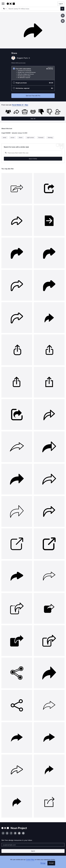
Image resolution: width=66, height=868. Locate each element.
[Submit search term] (62, 9)
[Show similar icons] (63, 21)
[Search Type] (5, 9)
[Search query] (33, 153)
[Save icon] (63, 16)
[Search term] (34, 9)
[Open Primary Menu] (3, 4)
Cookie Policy (30, 860)
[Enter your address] (33, 845)
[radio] (33, 73)
